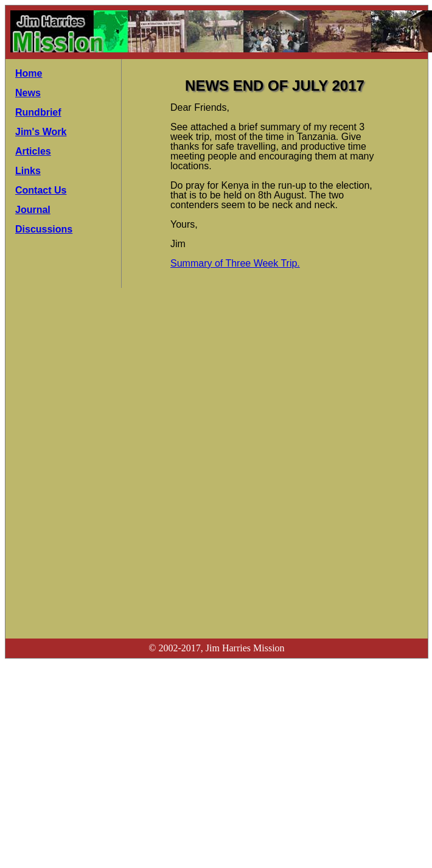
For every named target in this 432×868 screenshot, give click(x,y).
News (28, 93)
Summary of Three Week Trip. (235, 263)
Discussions (44, 229)
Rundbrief (38, 112)
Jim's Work (41, 132)
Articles (33, 151)
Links (28, 171)
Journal (33, 210)
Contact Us (41, 190)
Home (29, 73)
